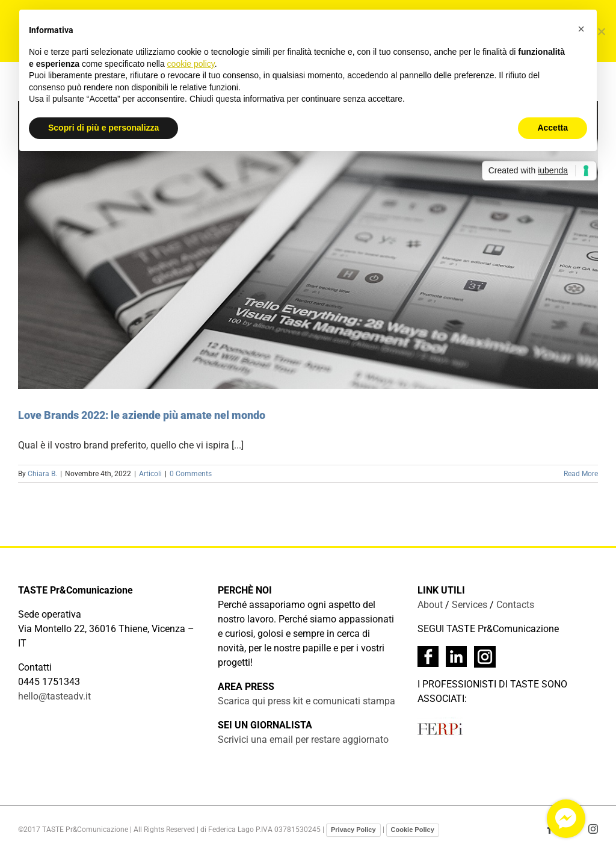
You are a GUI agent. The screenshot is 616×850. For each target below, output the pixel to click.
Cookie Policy (413, 830)
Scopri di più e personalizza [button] (103, 128)
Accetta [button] (553, 128)
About (430, 605)
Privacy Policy (353, 830)
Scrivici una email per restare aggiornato (303, 740)
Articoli (150, 474)
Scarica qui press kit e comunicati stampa (306, 701)
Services (470, 605)
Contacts (515, 605)
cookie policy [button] (191, 64)
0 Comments (191, 474)
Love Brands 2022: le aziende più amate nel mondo (142, 415)
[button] (581, 29)
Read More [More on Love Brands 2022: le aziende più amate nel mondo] (581, 474)
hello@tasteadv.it (54, 696)
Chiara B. (42, 474)
